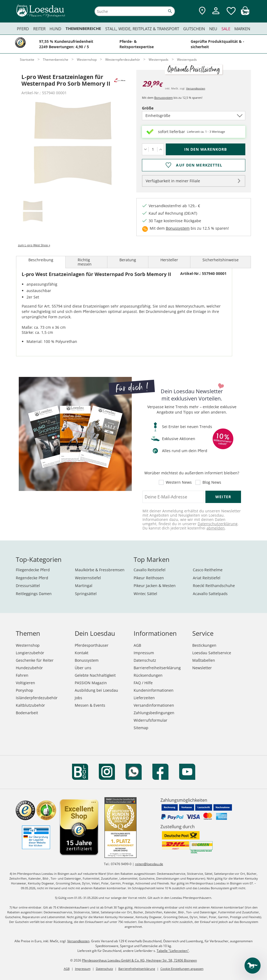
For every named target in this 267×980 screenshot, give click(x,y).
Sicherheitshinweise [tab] (221, 260)
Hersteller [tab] (169, 260)
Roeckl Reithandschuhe (214, 586)
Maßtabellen (204, 660)
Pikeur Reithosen (149, 578)
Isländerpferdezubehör (37, 698)
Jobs (78, 698)
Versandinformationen (154, 705)
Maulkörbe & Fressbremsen (100, 570)
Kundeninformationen (154, 690)
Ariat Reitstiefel (207, 578)
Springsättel (86, 594)
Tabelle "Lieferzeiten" (173, 951)
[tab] (33, 212)
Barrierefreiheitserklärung (157, 668)
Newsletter (202, 668)
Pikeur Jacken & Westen (155, 586)
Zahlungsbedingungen (154, 713)
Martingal (84, 586)
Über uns (83, 668)
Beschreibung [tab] (41, 260)
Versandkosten (196, 88)
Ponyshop (25, 690)
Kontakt (82, 653)
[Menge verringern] (145, 149)
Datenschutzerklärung (218, 524)
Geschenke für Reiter (35, 660)
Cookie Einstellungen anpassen (182, 969)
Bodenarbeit (27, 713)
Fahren (22, 675)
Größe (157, 108)
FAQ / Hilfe (143, 683)
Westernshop (28, 645)
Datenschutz (145, 660)
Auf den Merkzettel (199, 165)
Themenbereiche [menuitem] (83, 29)
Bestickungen (204, 645)
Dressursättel (28, 586)
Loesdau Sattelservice (212, 653)
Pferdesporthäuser (92, 645)
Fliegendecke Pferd (33, 570)
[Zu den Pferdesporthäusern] (202, 11)
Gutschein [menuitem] (194, 29)
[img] (245, 14)
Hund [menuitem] (55, 29)
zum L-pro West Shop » (34, 245)
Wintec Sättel (145, 594)
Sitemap (141, 728)
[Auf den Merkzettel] (194, 165)
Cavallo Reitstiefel (150, 570)
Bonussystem (163, 98)
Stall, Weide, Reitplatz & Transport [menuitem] (142, 29)
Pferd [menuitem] (23, 29)
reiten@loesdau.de (149, 864)
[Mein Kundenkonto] (216, 15)
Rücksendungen (148, 675)
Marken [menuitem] (242, 29)
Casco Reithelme (208, 570)
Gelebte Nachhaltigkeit (95, 675)
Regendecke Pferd (32, 578)
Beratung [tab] (128, 260)
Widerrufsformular (151, 720)
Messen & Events (90, 705)
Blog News (212, 482)
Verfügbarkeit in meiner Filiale (173, 181)
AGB (137, 645)
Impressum (144, 653)
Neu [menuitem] (213, 29)
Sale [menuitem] (226, 29)
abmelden (216, 528)
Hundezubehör (29, 668)
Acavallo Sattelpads (210, 594)
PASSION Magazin (91, 683)
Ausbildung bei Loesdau (96, 690)
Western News (179, 482)
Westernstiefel (88, 578)
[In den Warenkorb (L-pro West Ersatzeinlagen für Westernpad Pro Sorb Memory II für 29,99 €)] (206, 149)
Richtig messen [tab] (85, 262)
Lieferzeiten (144, 698)
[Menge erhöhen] (161, 149)
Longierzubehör (30, 653)
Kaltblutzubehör (30, 705)
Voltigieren (25, 683)
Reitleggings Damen (34, 594)
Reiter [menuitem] (39, 29)
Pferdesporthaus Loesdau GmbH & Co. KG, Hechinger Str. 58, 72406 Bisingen (139, 960)
